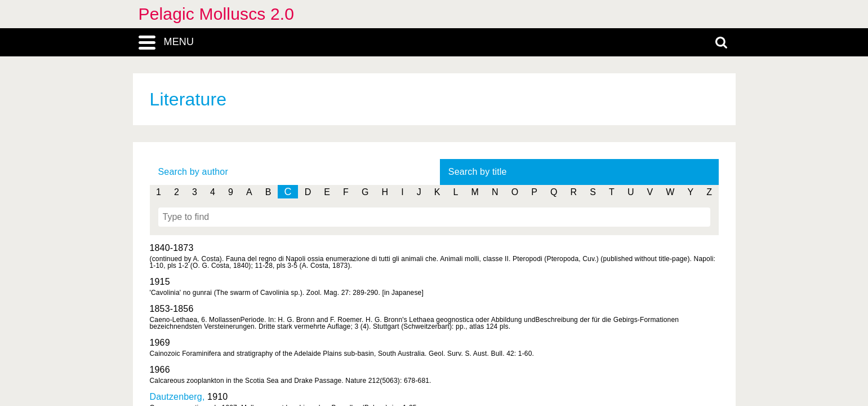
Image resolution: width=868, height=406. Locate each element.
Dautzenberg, (179, 397)
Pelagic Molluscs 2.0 (217, 14)
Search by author (193, 172)
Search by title (478, 172)
